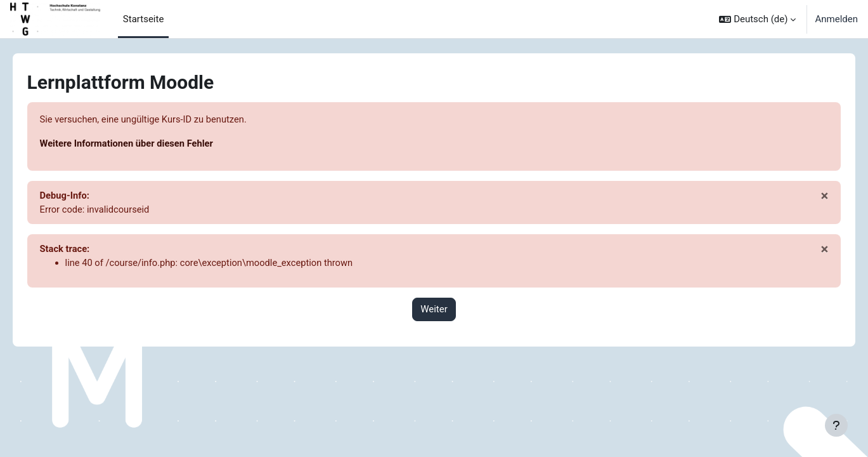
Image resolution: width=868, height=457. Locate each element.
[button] (757, 19)
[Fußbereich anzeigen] (836, 425)
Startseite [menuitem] (144, 19)
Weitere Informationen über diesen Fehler (146, 144)
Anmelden (836, 19)
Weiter (434, 311)
